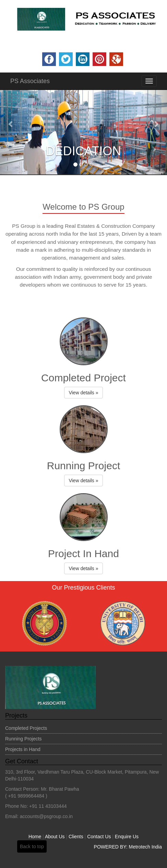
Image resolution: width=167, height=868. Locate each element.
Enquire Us (127, 837)
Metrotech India (146, 847)
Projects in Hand (23, 749)
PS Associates (30, 81)
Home (35, 837)
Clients (76, 837)
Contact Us (99, 837)
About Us (55, 837)
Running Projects (23, 739)
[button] (13, 124)
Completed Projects (26, 728)
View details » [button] (83, 393)
